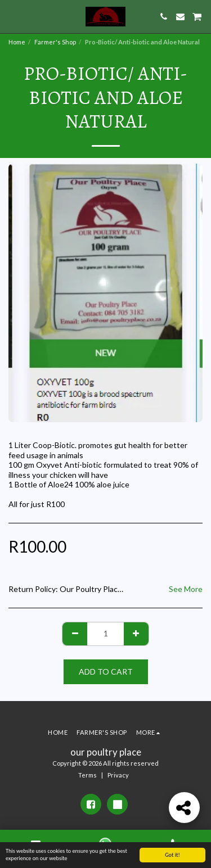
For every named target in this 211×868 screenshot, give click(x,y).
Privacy (118, 775)
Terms (87, 775)
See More (186, 589)
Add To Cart (106, 672)
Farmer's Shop (55, 42)
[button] (12, 16)
